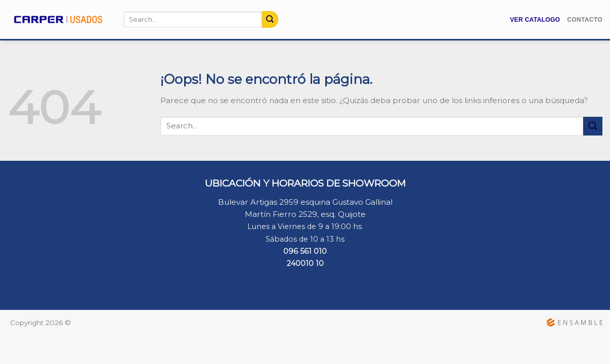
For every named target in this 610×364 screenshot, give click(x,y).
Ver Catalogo (535, 20)
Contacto (585, 20)
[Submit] (270, 19)
